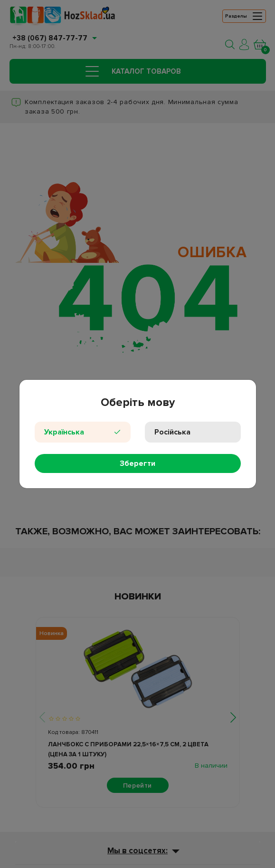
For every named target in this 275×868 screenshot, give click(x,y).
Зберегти (137, 463)
